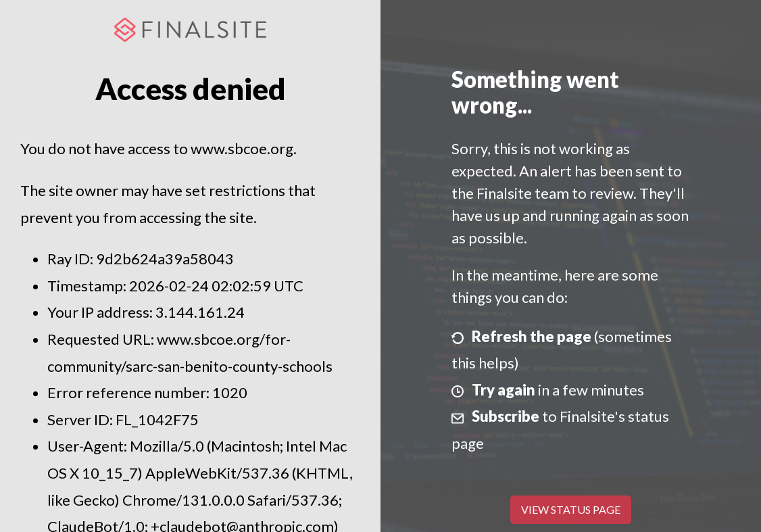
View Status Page (571, 509)
